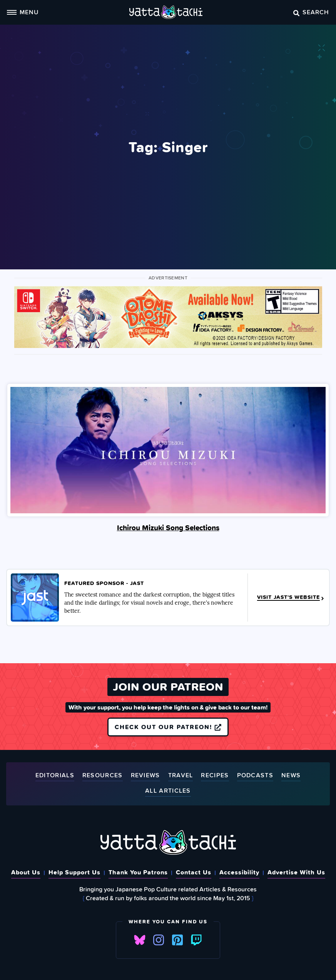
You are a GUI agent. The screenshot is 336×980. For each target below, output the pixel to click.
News (291, 776)
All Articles (168, 791)
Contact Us (194, 872)
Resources (103, 776)
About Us (26, 872)
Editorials (55, 776)
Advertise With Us (296, 872)
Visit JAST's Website (291, 597)
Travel (181, 776)
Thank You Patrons (138, 872)
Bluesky (140, 940)
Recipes (215, 776)
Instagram (159, 940)
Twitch (196, 940)
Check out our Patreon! (168, 727)
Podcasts (255, 776)
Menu (23, 12)
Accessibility (239, 872)
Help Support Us (74, 872)
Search (311, 12)
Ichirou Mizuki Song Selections (168, 528)
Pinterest (177, 940)
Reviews (145, 776)
